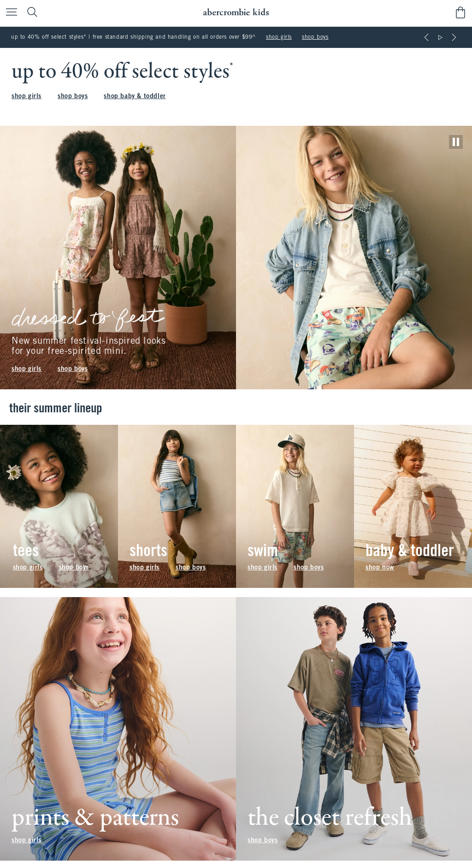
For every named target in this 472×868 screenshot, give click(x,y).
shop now (380, 568)
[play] (456, 142)
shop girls (279, 37)
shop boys (315, 37)
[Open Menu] (9, 13)
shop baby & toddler (135, 97)
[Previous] (426, 37)
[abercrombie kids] (236, 12)
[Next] (454, 37)
